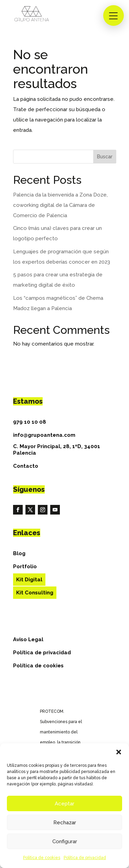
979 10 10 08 (30, 422)
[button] (119, 752)
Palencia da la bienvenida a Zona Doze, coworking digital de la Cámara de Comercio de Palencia (60, 205)
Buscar (105, 157)
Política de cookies (42, 858)
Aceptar (64, 804)
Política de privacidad (85, 858)
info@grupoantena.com (44, 435)
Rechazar (65, 823)
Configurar (65, 841)
